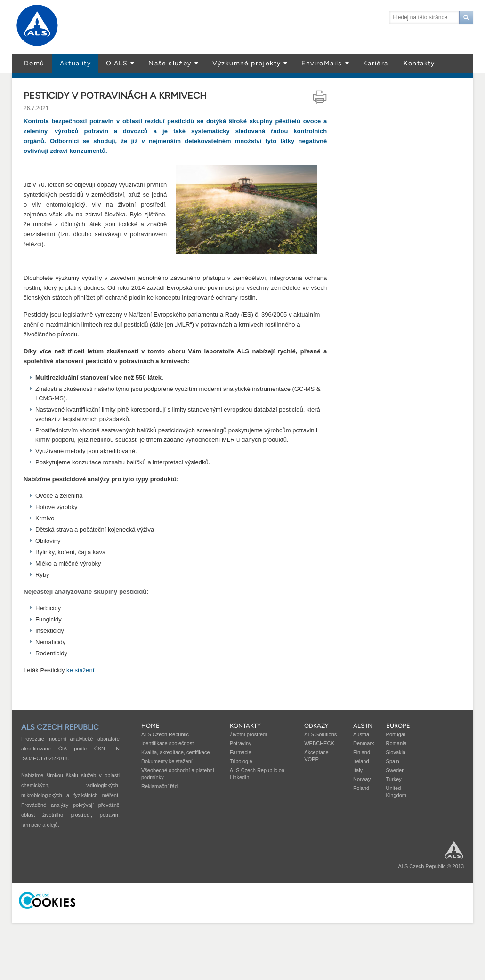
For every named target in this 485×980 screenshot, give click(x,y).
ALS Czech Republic (165, 734)
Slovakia (396, 752)
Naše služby (170, 63)
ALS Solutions (320, 734)
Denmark (364, 743)
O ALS (117, 63)
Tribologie (241, 761)
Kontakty (419, 63)
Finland (362, 752)
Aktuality (76, 63)
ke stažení (80, 670)
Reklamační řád (159, 786)
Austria (361, 734)
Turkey (394, 779)
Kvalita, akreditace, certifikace (176, 752)
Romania (396, 743)
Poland (361, 788)
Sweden (396, 770)
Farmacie (241, 752)
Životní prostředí (248, 734)
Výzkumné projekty (247, 63)
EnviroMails (322, 63)
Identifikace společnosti (168, 743)
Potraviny (241, 743)
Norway (362, 779)
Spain (393, 761)
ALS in (363, 726)
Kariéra (376, 63)
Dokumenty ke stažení (167, 761)
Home (150, 726)
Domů (34, 63)
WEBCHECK (319, 743)
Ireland (361, 761)
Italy (358, 770)
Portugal (396, 734)
